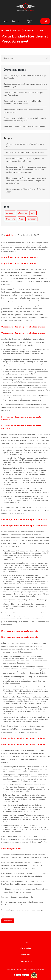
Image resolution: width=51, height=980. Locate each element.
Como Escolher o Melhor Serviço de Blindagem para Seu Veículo (24, 94)
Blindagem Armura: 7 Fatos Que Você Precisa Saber (25, 191)
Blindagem (10, 213)
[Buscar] (46, 21)
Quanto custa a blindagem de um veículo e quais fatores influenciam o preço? (25, 120)
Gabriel (10, 235)
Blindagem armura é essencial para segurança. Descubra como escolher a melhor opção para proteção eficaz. (26, 181)
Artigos (8, 138)
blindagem (32, 219)
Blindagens (23, 213)
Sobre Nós (29, 21)
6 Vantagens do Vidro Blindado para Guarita (25, 152)
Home (5, 21)
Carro (33, 213)
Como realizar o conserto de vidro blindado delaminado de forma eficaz (22, 102)
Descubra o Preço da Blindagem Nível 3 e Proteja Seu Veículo (25, 77)
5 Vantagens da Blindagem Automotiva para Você (25, 145)
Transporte (10, 219)
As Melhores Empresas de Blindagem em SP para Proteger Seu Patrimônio (25, 160)
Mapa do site (26, 961)
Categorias (16, 21)
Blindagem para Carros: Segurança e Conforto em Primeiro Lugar (25, 85)
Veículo (21, 219)
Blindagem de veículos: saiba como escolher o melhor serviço (23, 111)
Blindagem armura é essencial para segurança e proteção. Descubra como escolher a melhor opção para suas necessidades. (27, 170)
